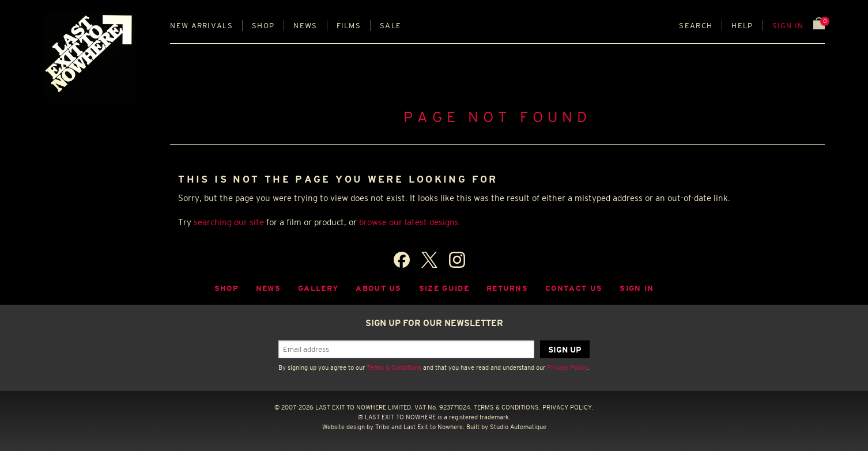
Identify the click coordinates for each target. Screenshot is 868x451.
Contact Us (574, 288)
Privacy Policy (567, 367)
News (305, 26)
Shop (263, 26)
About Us (379, 288)
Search (696, 26)
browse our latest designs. (410, 222)
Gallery (318, 288)
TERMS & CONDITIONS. (507, 407)
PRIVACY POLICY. (568, 407)
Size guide (444, 288)
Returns (507, 288)
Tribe (382, 427)
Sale (390, 26)
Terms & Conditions (394, 367)
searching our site (229, 222)
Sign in (788, 26)
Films (349, 26)
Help (742, 26)
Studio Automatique (518, 427)
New (201, 26)
